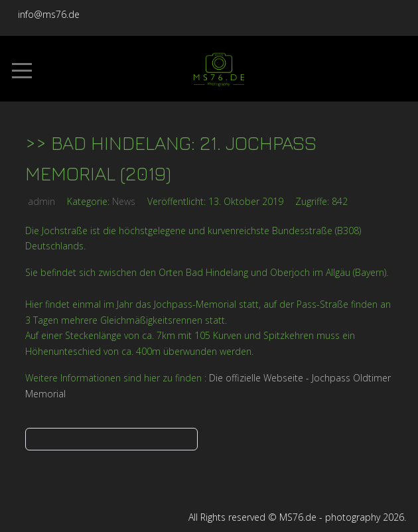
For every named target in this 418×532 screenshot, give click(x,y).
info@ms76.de (49, 14)
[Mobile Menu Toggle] (22, 70)
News (124, 201)
